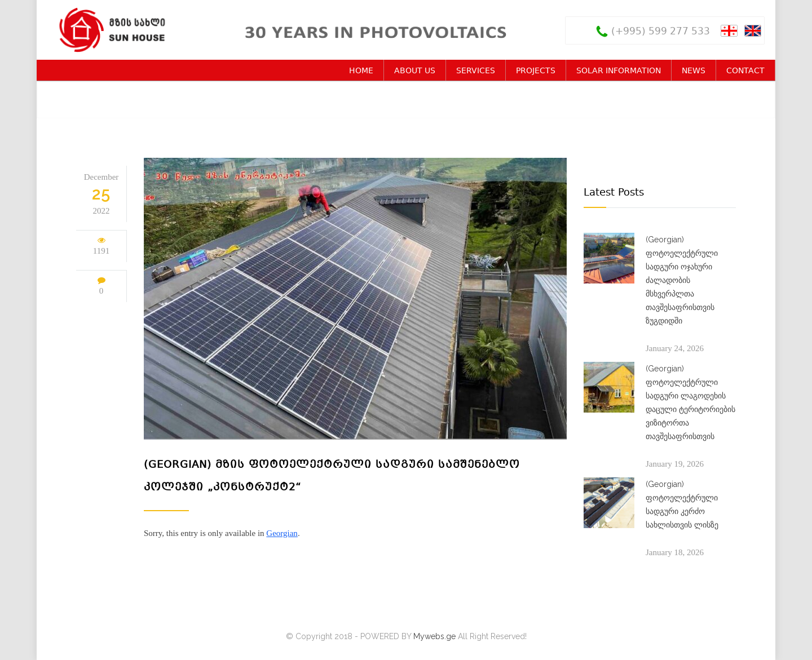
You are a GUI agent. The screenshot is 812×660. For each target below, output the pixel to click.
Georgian (282, 533)
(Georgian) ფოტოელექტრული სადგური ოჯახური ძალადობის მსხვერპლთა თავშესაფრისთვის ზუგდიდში (682, 280)
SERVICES (476, 71)
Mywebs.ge (434, 636)
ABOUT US (415, 71)
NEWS (694, 71)
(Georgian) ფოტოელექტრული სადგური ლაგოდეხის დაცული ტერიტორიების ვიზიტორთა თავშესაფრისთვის (690, 402)
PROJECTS (536, 71)
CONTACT (745, 71)
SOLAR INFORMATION (619, 71)
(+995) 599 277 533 (661, 32)
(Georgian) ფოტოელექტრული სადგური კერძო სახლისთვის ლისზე (682, 504)
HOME (361, 71)
